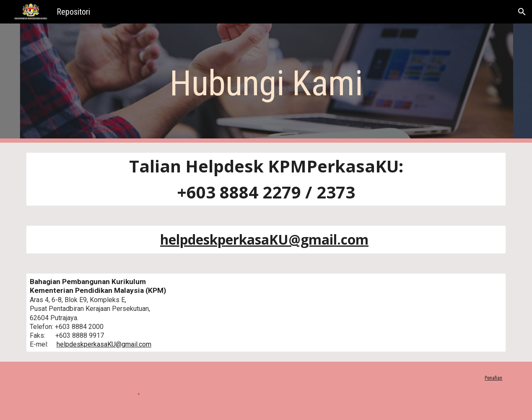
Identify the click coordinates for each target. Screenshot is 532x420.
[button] (522, 12)
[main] (266, 83)
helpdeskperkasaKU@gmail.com (104, 344)
